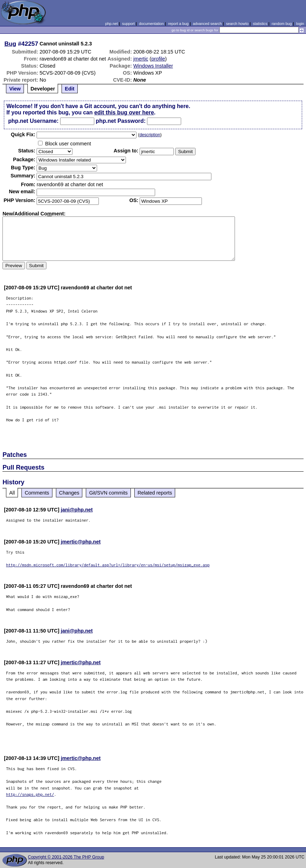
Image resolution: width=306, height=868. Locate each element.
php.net (111, 24)
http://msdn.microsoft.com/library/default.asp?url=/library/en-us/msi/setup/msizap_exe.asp (108, 565)
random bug (282, 24)
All (12, 493)
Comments (37, 493)
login (300, 24)
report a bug (178, 24)
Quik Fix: (23, 134)
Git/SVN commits (108, 493)
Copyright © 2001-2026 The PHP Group (66, 857)
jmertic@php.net (81, 542)
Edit (69, 89)
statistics (260, 24)
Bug (11, 44)
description (150, 135)
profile (158, 59)
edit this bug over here (124, 112)
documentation (151, 24)
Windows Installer (153, 66)
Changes (69, 493)
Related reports (155, 493)
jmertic (141, 59)
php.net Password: (121, 121)
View (15, 89)
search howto (237, 24)
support (128, 24)
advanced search (207, 24)
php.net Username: (33, 121)
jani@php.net (77, 510)
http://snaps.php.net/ (30, 794)
